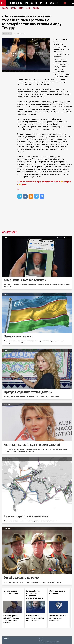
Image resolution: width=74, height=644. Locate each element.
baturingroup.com (51, 642)
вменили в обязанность (53, 159)
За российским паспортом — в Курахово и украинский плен (35, 595)
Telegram (67, 182)
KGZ (31, 3)
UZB (46, 3)
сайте (61, 92)
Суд (15, 34)
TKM (41, 3)
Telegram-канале (62, 74)
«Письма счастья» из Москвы (57, 592)
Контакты (7, 638)
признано (27, 177)
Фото (28, 8)
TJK (36, 3)
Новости (5, 8)
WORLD (52, 3)
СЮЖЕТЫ (36, 8)
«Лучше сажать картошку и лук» (11, 592)
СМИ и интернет (22, 34)
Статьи (14, 8)
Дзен (24, 184)
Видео (21, 8)
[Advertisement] (37, 217)
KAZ (26, 3)
